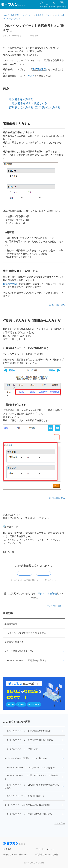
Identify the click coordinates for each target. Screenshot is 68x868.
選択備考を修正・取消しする (30, 103)
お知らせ (47, 7)
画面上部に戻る (57, 305)
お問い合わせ (62, 7)
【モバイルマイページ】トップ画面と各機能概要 (28, 731)
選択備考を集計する (14, 642)
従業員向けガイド (44, 15)
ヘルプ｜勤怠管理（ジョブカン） (18, 15)
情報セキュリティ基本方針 (15, 855)
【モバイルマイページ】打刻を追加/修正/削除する (28, 814)
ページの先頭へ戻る (55, 606)
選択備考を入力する (21, 99)
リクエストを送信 (47, 593)
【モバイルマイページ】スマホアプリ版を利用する (29, 740)
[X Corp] (9, 552)
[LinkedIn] (13, 552)
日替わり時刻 (10, 284)
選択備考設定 (39, 69)
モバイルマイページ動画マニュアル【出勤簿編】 (28, 805)
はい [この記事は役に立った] (25, 573)
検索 (42, 7)
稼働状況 (54, 7)
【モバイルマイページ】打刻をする (21, 749)
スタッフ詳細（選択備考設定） (19, 651)
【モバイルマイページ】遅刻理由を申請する (26, 660)
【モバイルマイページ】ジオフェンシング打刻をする (30, 768)
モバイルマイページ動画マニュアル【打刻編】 (27, 758)
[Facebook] (4, 552)
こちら (31, 76)
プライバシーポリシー (45, 849)
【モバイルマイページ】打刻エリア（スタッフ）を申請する (32, 777)
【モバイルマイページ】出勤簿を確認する (24, 796)
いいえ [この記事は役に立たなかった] (43, 573)
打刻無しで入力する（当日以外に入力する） (36, 107)
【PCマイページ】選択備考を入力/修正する (25, 633)
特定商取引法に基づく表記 (47, 855)
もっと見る (60, 823)
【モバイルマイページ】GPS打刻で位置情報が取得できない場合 (32, 786)
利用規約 (7, 849)
